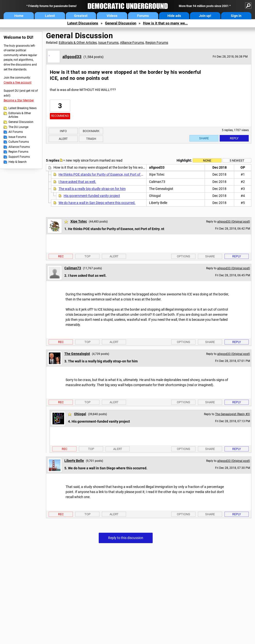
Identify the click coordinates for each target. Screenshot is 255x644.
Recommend (60, 116)
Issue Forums (17, 137)
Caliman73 (73, 268)
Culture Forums (19, 142)
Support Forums (19, 157)
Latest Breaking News (22, 108)
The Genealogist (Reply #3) (232, 414)
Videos (112, 16)
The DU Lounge (18, 127)
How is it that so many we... (165, 23)
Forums (143, 16)
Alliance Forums (19, 147)
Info (63, 131)
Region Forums (18, 152)
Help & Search (18, 162)
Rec (61, 256)
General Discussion (121, 23)
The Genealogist (77, 354)
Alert (63, 139)
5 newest (237, 161)
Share (204, 138)
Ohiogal (80, 414)
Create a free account (18, 82)
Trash (91, 139)
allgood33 (72, 57)
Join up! (205, 16)
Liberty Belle (74, 461)
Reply (234, 138)
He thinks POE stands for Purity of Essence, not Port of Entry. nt (106, 174)
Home (19, 16)
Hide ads (174, 16)
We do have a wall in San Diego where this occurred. (97, 203)
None (207, 161)
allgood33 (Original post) (234, 222)
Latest (50, 16)
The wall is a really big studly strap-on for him (92, 189)
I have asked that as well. (77, 182)
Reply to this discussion (126, 538)
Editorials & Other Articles (20, 115)
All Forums (16, 132)
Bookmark (91, 131)
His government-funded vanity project (92, 196)
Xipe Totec (79, 221)
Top (87, 256)
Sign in (236, 16)
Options (184, 256)
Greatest (81, 16)
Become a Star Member (19, 100)
